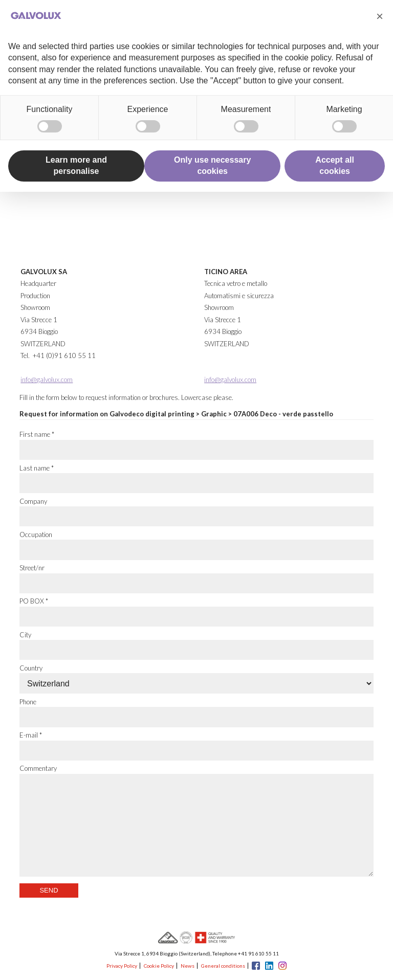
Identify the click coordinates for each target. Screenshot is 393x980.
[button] (380, 16)
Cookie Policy (159, 966)
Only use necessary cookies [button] (212, 165)
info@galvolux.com (47, 380)
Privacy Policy (122, 966)
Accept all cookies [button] (335, 165)
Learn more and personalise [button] (76, 165)
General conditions (223, 966)
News (188, 966)
